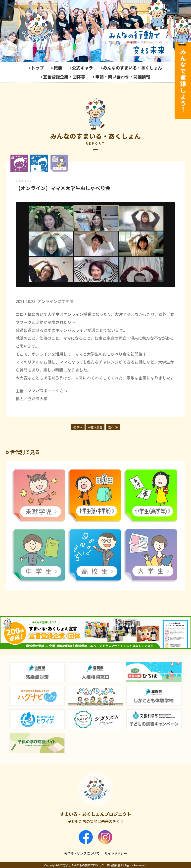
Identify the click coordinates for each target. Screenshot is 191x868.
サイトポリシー (116, 853)
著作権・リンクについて (82, 853)
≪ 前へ (78, 427)
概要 (58, 68)
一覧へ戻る (95, 427)
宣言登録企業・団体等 (64, 77)
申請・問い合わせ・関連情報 (123, 77)
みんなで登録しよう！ (183, 81)
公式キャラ (82, 68)
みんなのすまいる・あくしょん (133, 68)
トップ (37, 68)
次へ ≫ (113, 427)
